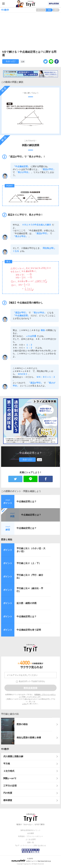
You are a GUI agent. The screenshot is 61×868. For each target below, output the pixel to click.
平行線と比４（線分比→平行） (30, 590)
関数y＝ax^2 (10, 778)
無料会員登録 (54, 4)
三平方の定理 (10, 786)
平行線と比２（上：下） (29, 563)
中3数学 (5, 749)
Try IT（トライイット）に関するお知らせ (30, 846)
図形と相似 (7, 539)
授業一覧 (31, 842)
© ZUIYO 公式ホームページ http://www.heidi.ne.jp (31, 860)
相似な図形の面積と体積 (29, 738)
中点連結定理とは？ (27, 501)
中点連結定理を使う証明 (29, 630)
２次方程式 (9, 771)
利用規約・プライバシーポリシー (31, 836)
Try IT (31, 4)
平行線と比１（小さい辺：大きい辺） (31, 550)
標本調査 (8, 800)
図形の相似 (22, 724)
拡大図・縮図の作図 (27, 603)
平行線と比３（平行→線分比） (30, 576)
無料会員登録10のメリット (30, 830)
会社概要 (31, 833)
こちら (24, 704)
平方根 (7, 764)
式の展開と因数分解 (13, 756)
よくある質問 (31, 839)
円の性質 (8, 793)
